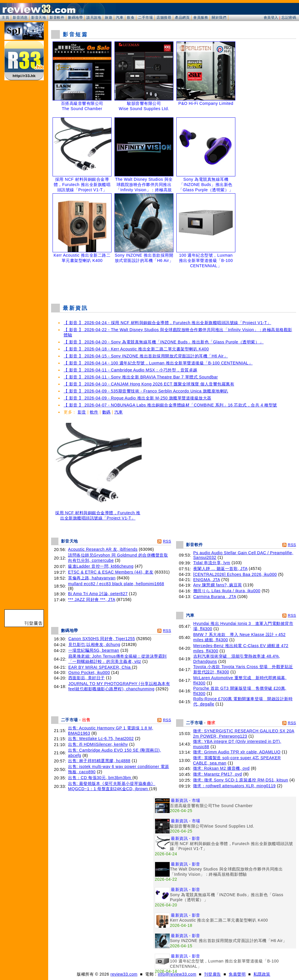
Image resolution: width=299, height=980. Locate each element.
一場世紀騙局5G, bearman (94, 650)
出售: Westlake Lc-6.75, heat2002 (101, 739)
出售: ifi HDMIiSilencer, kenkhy (98, 744)
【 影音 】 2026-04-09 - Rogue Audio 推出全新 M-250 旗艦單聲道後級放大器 (138, 398)
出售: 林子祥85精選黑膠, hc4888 (99, 761)
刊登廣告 (213, 974)
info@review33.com (177, 974)
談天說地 (94, 18)
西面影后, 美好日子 (87, 678)
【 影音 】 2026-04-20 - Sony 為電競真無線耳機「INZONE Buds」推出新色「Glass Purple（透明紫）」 (164, 342)
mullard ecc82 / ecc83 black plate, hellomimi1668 (116, 584)
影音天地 (39, 18)
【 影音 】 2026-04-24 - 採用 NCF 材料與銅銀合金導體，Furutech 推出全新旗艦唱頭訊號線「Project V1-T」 (167, 323)
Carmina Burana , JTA (215, 597)
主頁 (5, 18)
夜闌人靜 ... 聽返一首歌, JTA (220, 569)
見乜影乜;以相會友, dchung (94, 644)
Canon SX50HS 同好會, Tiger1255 (102, 639)
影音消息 (20, 18)
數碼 (106, 412)
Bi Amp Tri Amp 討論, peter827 (98, 594)
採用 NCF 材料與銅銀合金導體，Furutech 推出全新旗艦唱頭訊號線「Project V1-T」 (98, 514)
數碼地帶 (75, 18)
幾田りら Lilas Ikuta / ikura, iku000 (227, 591)
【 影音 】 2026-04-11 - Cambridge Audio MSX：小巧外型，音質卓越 (131, 370)
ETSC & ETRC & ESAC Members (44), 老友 (111, 572)
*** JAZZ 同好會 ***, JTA (92, 600)
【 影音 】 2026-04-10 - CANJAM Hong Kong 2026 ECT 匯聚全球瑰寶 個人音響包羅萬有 (149, 384)
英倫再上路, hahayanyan (92, 578)
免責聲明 (237, 974)
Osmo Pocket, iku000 (89, 673)
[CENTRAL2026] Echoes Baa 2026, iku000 (235, 574)
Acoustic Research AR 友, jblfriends (103, 549)
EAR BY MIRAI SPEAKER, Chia (100, 667)
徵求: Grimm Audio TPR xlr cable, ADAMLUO (237, 752)
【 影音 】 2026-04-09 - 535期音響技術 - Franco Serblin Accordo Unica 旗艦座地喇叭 (146, 391)
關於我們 (219, 18)
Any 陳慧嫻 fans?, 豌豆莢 (218, 585)
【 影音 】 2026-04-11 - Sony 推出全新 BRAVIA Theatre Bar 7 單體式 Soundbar (141, 377)
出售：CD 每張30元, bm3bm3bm (100, 778)
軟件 (94, 412)
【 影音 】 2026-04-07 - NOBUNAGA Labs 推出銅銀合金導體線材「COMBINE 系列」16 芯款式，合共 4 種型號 (170, 405)
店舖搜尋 (164, 18)
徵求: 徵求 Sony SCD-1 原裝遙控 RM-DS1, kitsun (241, 780)
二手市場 (145, 18)
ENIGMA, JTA (207, 580)
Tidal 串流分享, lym (212, 563)
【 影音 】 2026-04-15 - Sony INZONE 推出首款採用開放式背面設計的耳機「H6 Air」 (146, 356)
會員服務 (201, 18)
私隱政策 (262, 974)
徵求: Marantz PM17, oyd (218, 774)
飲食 (131, 18)
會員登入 (271, 18)
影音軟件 (57, 18)
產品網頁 (182, 18)
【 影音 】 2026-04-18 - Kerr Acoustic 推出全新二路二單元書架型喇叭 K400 (136, 349)
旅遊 (108, 18)
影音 (82, 412)
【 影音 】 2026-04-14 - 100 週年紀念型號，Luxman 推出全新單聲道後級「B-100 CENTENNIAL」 (158, 363)
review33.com (124, 974)
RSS (167, 541)
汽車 (120, 18)
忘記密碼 (289, 18)
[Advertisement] (174, 284)
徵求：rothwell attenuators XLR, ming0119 (234, 786)
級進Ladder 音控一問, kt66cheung (101, 566)
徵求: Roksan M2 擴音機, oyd (221, 768)
